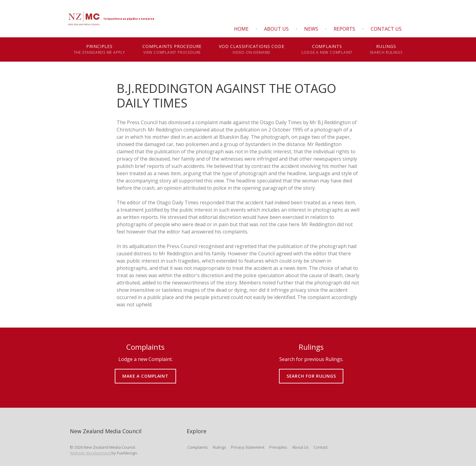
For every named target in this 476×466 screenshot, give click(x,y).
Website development (91, 453)
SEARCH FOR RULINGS (311, 372)
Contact (321, 447)
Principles (99, 49)
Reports (344, 29)
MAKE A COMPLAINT (146, 372)
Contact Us (386, 29)
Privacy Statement (248, 447)
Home (241, 29)
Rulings (386, 49)
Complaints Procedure (172, 49)
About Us (276, 29)
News (311, 29)
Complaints (327, 49)
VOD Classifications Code (252, 49)
